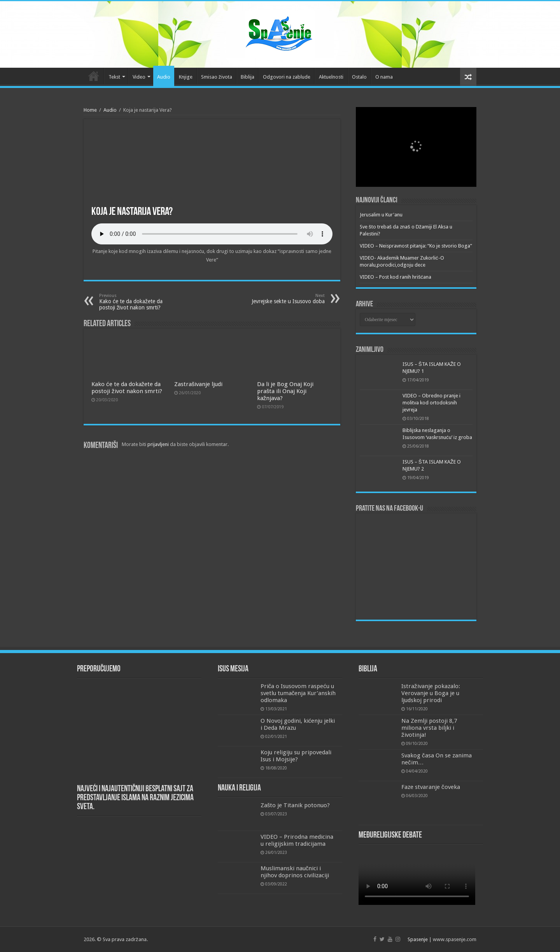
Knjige (186, 77)
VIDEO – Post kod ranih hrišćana (395, 277)
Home (90, 110)
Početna (94, 76)
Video (139, 77)
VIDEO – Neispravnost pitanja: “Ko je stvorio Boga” (416, 246)
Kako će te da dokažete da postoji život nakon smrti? (139, 302)
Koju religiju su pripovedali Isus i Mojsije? (296, 756)
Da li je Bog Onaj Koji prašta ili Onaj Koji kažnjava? (285, 391)
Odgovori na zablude (287, 77)
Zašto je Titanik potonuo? (295, 805)
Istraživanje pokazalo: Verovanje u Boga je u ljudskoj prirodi (431, 693)
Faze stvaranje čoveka (431, 787)
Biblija (248, 77)
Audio (164, 77)
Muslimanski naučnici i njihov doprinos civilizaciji (295, 872)
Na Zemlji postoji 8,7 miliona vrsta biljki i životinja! (429, 728)
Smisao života (217, 77)
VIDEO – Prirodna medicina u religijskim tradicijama (297, 840)
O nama (384, 77)
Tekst (114, 77)
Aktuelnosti (331, 77)
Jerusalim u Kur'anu (381, 215)
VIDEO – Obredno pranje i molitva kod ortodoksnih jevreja (431, 403)
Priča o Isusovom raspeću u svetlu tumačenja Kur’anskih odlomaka (298, 693)
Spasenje (418, 939)
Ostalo (359, 77)
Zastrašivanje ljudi (199, 384)
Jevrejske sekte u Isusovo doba (285, 299)
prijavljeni (158, 444)
